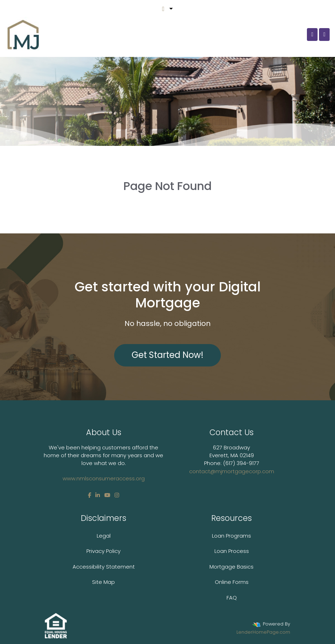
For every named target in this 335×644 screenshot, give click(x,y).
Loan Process (232, 551)
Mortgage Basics (232, 567)
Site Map (103, 582)
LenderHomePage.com (263, 632)
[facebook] (89, 495)
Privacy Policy (103, 551)
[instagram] (117, 495)
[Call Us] (312, 35)
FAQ (232, 598)
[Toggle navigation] (324, 35)
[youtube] (107, 495)
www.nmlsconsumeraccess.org (104, 478)
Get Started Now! (167, 355)
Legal (104, 536)
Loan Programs (232, 536)
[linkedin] (98, 495)
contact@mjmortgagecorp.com (232, 471)
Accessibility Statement (104, 567)
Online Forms (232, 582)
